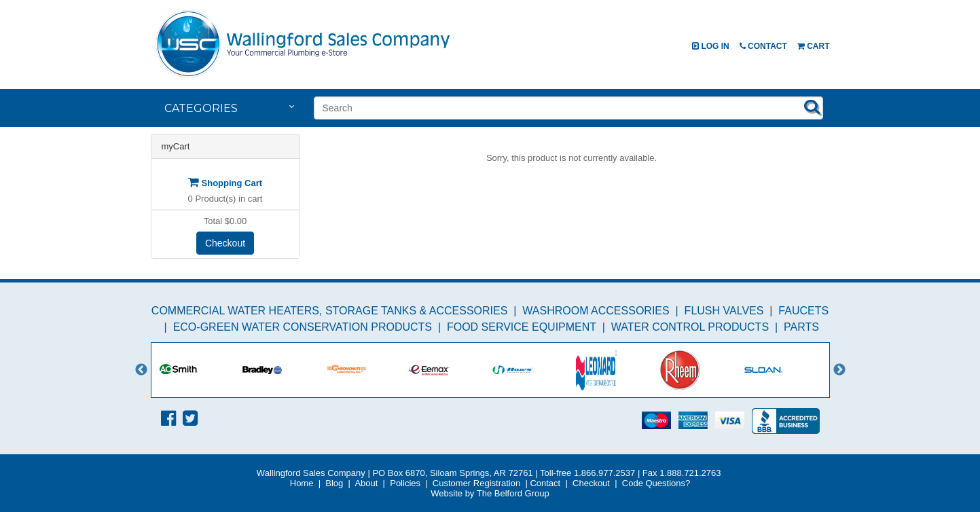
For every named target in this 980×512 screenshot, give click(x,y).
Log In (711, 46)
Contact (763, 46)
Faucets (803, 311)
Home (302, 483)
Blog (334, 483)
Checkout (225, 243)
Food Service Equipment (522, 327)
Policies (405, 483)
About (366, 483)
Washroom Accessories (596, 311)
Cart (814, 46)
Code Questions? (656, 483)
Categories (201, 108)
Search (812, 107)
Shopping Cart (225, 183)
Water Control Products (690, 327)
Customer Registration (476, 483)
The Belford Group (513, 493)
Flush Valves (724, 311)
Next (839, 370)
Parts (801, 327)
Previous (141, 370)
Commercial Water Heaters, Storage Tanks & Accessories (330, 311)
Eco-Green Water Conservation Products (303, 327)
